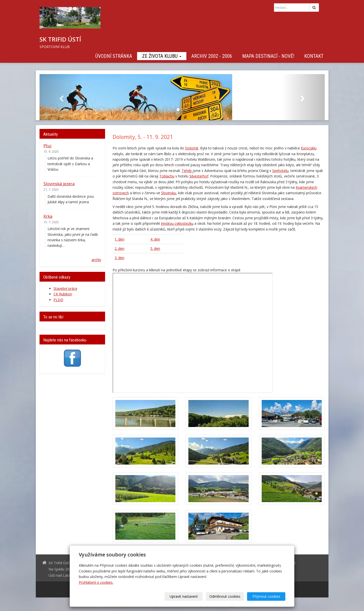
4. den (155, 239)
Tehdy (187, 171)
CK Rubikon (63, 294)
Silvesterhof (199, 176)
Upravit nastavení (184, 596)
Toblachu (167, 176)
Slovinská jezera (59, 184)
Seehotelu (280, 171)
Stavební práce (65, 288)
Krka (48, 216)
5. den (155, 248)
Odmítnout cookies (225, 596)
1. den (119, 239)
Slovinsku (169, 193)
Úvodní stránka (114, 56)
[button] (61, 97)
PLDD (58, 300)
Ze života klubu (162, 56)
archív (96, 260)
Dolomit (192, 148)
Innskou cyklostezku (177, 223)
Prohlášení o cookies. (96, 582)
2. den (119, 248)
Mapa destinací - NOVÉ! (268, 56)
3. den (119, 258)
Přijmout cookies (266, 596)
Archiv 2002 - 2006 (212, 56)
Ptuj (48, 146)
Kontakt (314, 56)
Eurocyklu (309, 148)
